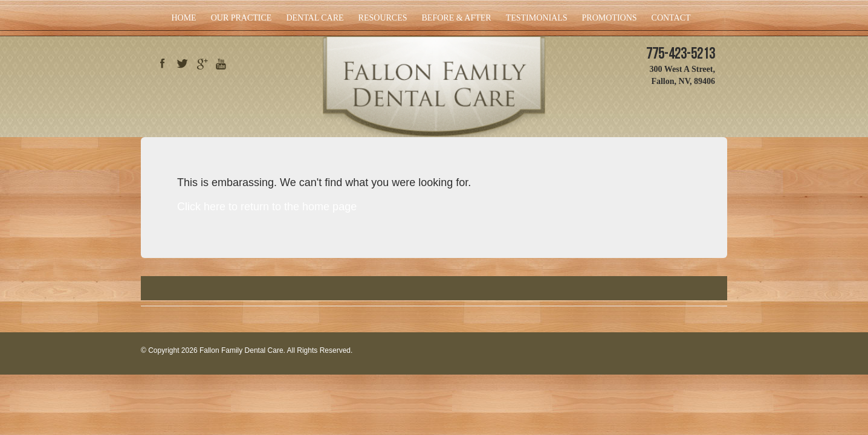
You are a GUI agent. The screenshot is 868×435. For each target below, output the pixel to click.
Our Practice (241, 18)
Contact (671, 18)
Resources (383, 18)
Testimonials (537, 18)
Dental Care (315, 18)
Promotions (610, 18)
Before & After (457, 18)
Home (183, 18)
